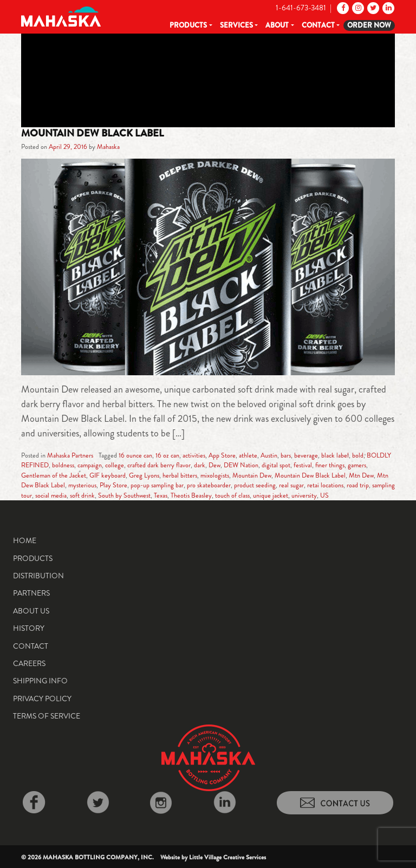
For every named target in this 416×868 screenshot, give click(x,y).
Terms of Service (47, 716)
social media (51, 495)
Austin (269, 455)
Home (25, 540)
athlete (248, 455)
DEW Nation (241, 465)
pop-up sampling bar (157, 485)
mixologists (215, 475)
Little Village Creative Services (227, 857)
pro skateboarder (209, 485)
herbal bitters (180, 475)
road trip (358, 485)
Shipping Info (40, 681)
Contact (318, 25)
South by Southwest (124, 495)
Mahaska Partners (70, 455)
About (277, 25)
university (304, 495)
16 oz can (167, 455)
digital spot (276, 465)
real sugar (291, 485)
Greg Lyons (144, 475)
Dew (214, 465)
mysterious (82, 485)
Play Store (113, 485)
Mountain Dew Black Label (92, 133)
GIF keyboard (108, 475)
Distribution (38, 576)
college (115, 465)
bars (286, 455)
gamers (357, 465)
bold (358, 455)
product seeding (255, 485)
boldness (63, 465)
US (324, 495)
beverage (306, 455)
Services (236, 25)
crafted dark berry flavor (159, 465)
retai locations (325, 485)
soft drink (82, 495)
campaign (90, 465)
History (29, 628)
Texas (161, 495)
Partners (31, 593)
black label (335, 455)
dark (200, 465)
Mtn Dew (361, 475)
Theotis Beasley (191, 495)
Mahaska (108, 147)
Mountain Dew (252, 475)
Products (188, 25)
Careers (29, 663)
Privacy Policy (42, 699)
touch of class (232, 495)
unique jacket (271, 495)
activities (194, 455)
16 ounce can (135, 455)
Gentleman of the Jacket (54, 475)
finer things (330, 465)
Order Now (369, 25)
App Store (222, 455)
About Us (31, 611)
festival (303, 465)
